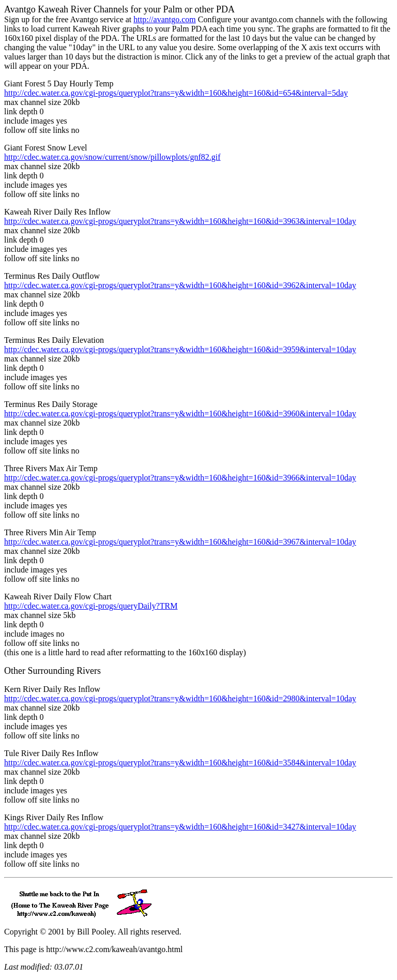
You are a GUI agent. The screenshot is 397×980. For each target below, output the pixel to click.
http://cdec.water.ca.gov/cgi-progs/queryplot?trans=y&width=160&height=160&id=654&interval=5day (176, 93)
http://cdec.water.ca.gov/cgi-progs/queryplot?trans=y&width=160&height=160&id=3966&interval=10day (180, 478)
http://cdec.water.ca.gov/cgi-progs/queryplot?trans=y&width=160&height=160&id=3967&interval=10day (180, 542)
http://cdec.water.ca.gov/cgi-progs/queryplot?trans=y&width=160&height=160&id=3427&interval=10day (180, 827)
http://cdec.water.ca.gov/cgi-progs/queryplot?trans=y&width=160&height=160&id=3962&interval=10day (180, 285)
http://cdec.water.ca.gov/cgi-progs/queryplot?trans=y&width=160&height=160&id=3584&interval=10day (180, 763)
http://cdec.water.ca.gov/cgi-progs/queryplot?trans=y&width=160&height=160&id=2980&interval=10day (180, 698)
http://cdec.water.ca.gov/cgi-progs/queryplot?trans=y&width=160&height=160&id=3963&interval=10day (180, 221)
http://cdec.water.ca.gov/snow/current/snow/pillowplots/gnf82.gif (112, 157)
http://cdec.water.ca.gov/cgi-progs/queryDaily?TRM (91, 606)
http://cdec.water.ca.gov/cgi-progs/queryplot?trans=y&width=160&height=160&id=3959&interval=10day (180, 349)
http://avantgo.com (164, 19)
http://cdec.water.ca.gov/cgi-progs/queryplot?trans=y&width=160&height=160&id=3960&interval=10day (180, 413)
